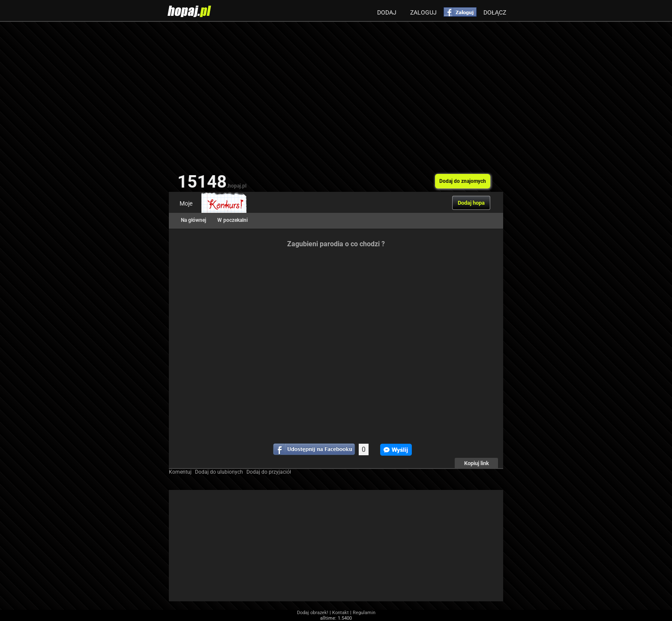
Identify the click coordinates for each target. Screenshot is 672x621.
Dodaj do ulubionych (219, 472)
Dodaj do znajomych (463, 181)
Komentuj (180, 472)
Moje (186, 203)
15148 (212, 182)
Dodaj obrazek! (313, 613)
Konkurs (224, 203)
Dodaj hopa (471, 203)
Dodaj (387, 12)
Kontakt (340, 613)
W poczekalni (232, 220)
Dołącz (495, 12)
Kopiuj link (477, 463)
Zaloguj (423, 12)
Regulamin (364, 613)
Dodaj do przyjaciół (269, 472)
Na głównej (193, 220)
